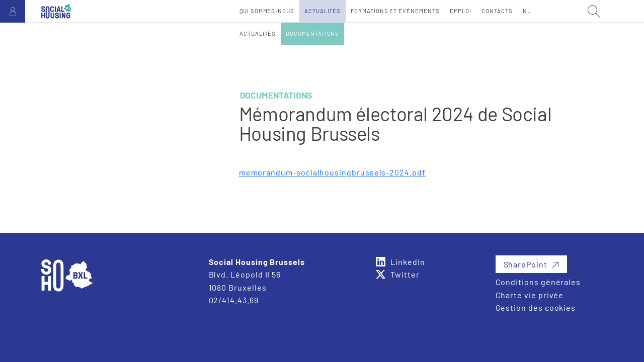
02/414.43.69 (234, 300)
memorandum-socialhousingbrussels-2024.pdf (332, 172)
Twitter (405, 274)
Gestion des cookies (536, 307)
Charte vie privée (530, 295)
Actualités (258, 33)
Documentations (312, 33)
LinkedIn (408, 262)
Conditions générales (538, 282)
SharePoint (526, 264)
